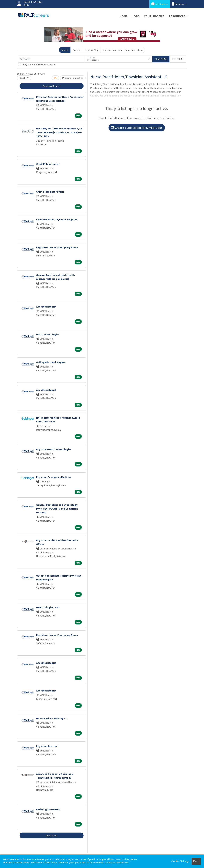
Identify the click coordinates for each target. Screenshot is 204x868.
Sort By (23, 78)
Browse (77, 50)
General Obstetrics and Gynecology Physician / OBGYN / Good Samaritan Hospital (57, 509)
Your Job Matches (112, 50)
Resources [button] (177, 16)
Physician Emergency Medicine (54, 477)
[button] (178, 59)
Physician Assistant (47, 746)
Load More (52, 835)
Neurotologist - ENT (48, 607)
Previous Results (51, 86)
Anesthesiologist (46, 307)
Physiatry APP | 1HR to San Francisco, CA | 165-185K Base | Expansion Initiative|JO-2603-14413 (60, 132)
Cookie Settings (180, 861)
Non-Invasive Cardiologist (51, 718)
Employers (179, 4)
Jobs (136, 16)
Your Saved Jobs (134, 50)
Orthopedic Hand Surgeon (51, 362)
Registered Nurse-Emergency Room (57, 247)
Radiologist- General (48, 809)
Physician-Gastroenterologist (54, 449)
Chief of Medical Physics (50, 192)
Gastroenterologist (48, 334)
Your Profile (154, 16)
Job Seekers (160, 4)
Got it (196, 861)
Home (124, 16)
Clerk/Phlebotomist (48, 164)
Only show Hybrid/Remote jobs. (39, 64)
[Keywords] (52, 59)
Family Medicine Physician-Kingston (57, 219)
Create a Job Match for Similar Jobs (137, 128)
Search (65, 50)
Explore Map (92, 50)
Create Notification (73, 78)
